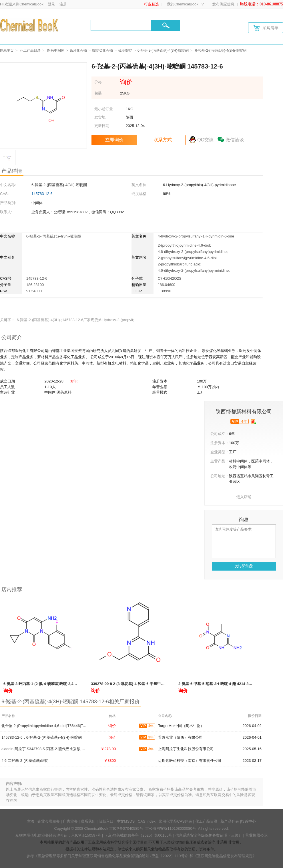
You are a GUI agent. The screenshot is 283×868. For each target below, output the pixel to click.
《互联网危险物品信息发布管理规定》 (225, 856)
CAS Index (147, 821)
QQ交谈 (205, 140)
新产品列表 (230, 821)
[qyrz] (253, 422)
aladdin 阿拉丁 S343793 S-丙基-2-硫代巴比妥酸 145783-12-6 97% (56, 749)
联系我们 (88, 821)
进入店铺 (244, 497)
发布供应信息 (223, 4)
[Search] (121, 25)
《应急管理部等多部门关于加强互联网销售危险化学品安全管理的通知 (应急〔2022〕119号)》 (112, 856)
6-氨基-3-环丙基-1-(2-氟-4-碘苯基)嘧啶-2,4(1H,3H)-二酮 (49, 684)
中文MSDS (126, 821)
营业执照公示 (256, 835)
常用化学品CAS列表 (176, 821)
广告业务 (70, 821)
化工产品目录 (30, 51)
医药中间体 (56, 51)
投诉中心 (248, 821)
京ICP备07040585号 (126, 828)
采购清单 (266, 28)
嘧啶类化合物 (103, 51)
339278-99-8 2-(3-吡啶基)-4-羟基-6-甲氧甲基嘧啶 (131, 684)
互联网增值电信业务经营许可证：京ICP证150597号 (58, 835)
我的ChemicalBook (183, 4)
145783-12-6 (42, 194)
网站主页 (7, 51)
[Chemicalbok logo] (30, 25)
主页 (31, 821)
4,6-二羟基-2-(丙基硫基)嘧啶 (25, 761)
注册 (63, 4)
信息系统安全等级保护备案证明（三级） (209, 835)
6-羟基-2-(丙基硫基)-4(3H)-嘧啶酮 (163, 51)
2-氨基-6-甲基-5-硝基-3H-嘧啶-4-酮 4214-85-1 (216, 684)
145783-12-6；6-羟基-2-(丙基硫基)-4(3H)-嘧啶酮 (42, 737)
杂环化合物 (78, 51)
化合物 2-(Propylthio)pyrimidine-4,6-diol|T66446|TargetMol (49, 726)
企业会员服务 (49, 821)
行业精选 (152, 4)
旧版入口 (106, 821)
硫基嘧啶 (125, 51)
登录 (51, 4)
